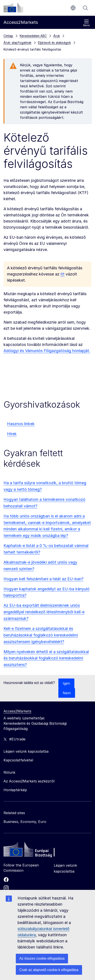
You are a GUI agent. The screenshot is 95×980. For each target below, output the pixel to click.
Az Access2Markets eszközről (29, 781)
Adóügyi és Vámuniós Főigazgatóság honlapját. (47, 351)
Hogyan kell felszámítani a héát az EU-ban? (43, 579)
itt (63, 274)
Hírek (12, 434)
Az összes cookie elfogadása (42, 958)
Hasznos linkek (21, 424)
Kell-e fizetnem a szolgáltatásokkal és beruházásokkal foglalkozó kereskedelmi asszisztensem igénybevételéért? (41, 635)
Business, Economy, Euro (25, 822)
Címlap (8, 36)
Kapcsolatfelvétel (18, 760)
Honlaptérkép (15, 790)
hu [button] (73, 8)
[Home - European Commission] (35, 850)
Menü (86, 23)
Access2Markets (17, 711)
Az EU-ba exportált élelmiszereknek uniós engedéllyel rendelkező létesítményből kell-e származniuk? (44, 612)
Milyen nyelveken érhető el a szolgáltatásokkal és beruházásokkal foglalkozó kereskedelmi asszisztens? (46, 658)
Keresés (85, 8)
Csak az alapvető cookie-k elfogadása (49, 970)
